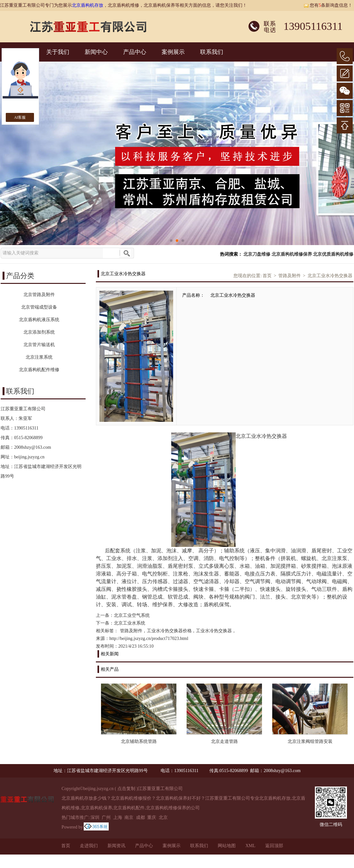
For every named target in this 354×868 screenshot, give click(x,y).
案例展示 (173, 52)
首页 (267, 276)
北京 (163, 817)
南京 (129, 817)
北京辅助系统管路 (139, 741)
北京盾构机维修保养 (292, 254)
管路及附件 (290, 276)
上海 (118, 817)
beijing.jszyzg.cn (29, 457)
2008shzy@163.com (33, 447)
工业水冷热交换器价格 (169, 631)
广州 (106, 817)
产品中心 (135, 52)
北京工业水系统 (130, 623)
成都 (140, 817)
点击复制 (126, 789)
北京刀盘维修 (257, 254)
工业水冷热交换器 (214, 631)
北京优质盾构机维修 (333, 254)
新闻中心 (96, 52)
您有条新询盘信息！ (328, 5)
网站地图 (227, 846)
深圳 (95, 817)
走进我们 (89, 846)
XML (250, 846)
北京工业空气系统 (132, 615)
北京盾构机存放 (88, 5)
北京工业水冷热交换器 (330, 276)
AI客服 (20, 117)
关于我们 (58, 52)
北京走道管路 (224, 741)
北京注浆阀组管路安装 (310, 741)
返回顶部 (274, 846)
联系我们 (212, 52)
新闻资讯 (116, 846)
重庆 (152, 817)
